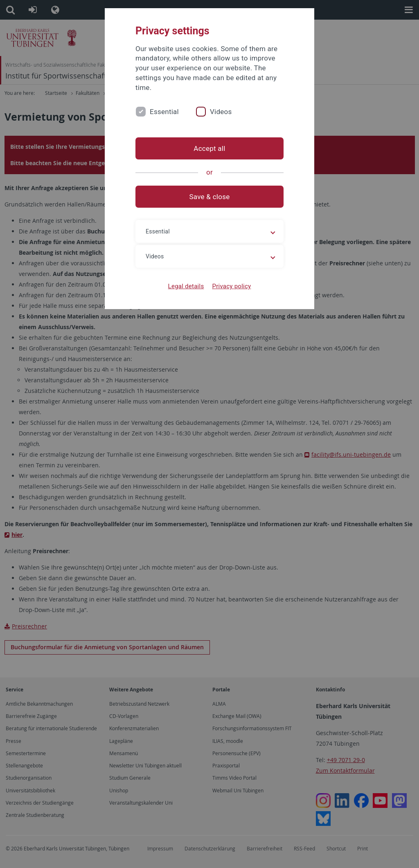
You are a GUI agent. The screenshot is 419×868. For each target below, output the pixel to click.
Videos (221, 112)
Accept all (209, 148)
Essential (164, 112)
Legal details (186, 286)
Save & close (210, 197)
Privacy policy (231, 286)
